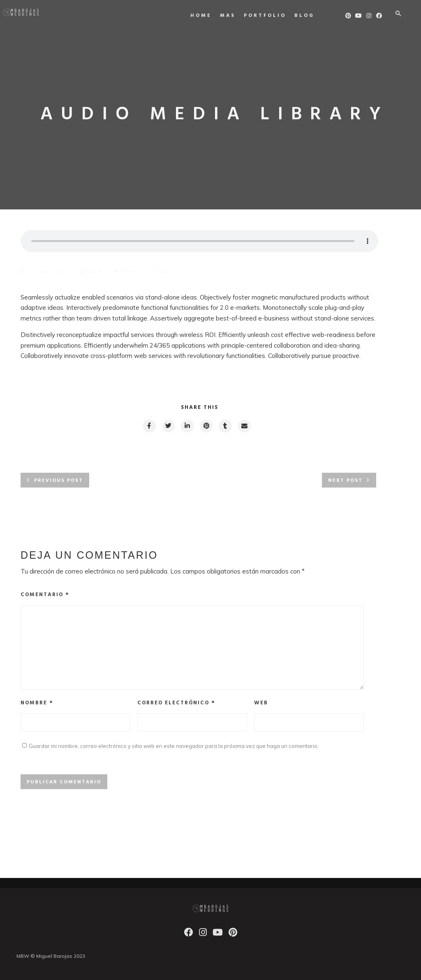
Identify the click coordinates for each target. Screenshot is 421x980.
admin (93, 272)
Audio (170, 272)
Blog (306, 16)
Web (261, 713)
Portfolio (267, 16)
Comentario (45, 596)
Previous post (59, 482)
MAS (230, 16)
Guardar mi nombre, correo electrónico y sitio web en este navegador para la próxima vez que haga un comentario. (174, 757)
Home (203, 16)
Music (133, 272)
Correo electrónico (176, 713)
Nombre (37, 713)
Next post (345, 482)
